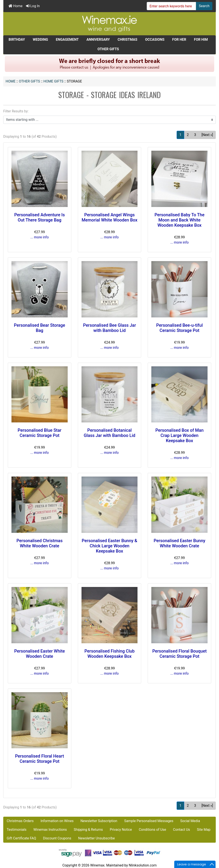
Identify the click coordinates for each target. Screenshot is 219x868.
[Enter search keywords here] (172, 6)
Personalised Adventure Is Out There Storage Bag (40, 217)
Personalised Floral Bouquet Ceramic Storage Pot (179, 654)
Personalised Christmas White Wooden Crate (39, 543)
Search (204, 6)
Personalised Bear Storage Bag (39, 328)
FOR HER (179, 40)
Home (15, 6)
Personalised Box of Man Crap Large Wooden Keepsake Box (180, 435)
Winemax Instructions (50, 830)
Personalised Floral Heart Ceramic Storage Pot (40, 759)
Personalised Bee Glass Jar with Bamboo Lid (109, 328)
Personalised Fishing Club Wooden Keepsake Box (109, 654)
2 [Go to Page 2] (188, 135)
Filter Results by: (16, 111)
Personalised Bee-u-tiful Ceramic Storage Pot (180, 328)
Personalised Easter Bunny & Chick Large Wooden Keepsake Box (109, 546)
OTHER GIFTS (29, 81)
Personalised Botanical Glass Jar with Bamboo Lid (109, 433)
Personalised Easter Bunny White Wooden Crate (180, 543)
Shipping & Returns (88, 830)
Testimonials (17, 830)
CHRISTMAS (127, 40)
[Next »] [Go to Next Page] (207, 135)
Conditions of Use (152, 830)
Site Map (204, 830)
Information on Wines (57, 821)
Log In (33, 6)
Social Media (190, 821)
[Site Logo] (110, 23)
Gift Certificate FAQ (21, 838)
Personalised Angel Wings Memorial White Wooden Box (109, 217)
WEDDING (41, 40)
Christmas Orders (20, 821)
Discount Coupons (57, 838)
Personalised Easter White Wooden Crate (40, 654)
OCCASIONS (155, 40)
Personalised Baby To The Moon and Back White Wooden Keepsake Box (180, 220)
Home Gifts (54, 81)
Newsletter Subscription (99, 821)
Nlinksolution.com (143, 865)
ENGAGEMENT (67, 40)
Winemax (97, 865)
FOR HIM (201, 40)
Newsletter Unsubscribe (96, 838)
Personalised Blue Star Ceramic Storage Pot (40, 433)
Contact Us (181, 830)
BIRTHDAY (17, 40)
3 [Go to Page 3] (195, 135)
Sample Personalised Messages (149, 821)
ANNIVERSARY (98, 40)
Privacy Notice (121, 830)
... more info (39, 237)
